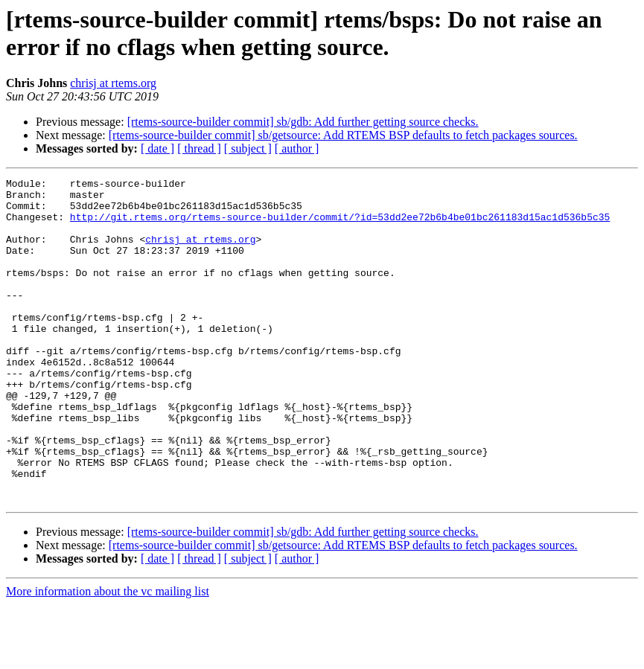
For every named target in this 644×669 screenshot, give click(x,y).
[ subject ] (248, 148)
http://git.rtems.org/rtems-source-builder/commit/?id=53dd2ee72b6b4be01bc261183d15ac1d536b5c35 (340, 225)
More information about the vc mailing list (108, 656)
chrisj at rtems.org (113, 83)
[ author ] (297, 148)
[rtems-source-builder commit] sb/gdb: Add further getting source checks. (303, 122)
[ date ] (157, 148)
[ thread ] (199, 148)
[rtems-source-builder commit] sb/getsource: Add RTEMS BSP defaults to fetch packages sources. (343, 135)
